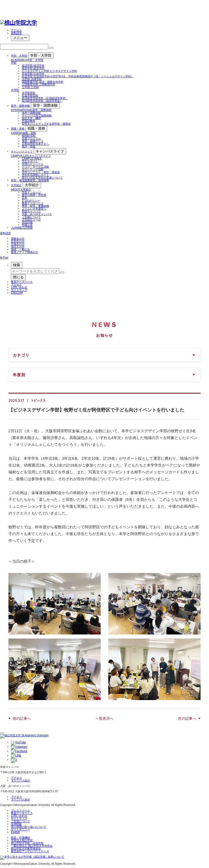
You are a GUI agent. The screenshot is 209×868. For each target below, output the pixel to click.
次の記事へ (187, 718)
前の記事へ (22, 718)
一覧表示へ (105, 718)
